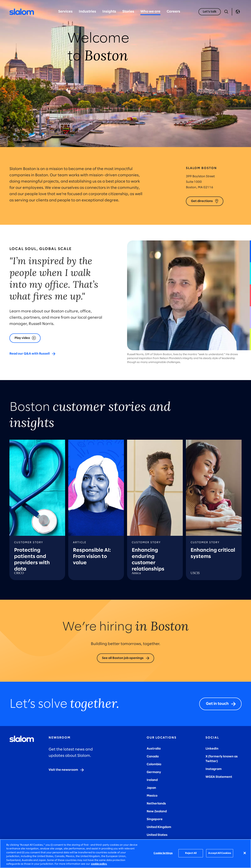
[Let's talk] (210, 12)
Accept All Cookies (220, 853)
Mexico (152, 796)
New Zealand (157, 811)
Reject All (191, 853)
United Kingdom (159, 827)
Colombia (154, 764)
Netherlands (156, 804)
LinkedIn (212, 749)
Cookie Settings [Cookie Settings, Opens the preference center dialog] (163, 853)
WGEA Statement (219, 777)
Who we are (150, 12)
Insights (109, 12)
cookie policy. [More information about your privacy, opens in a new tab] (99, 864)
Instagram (214, 769)
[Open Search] (226, 12)
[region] (125, 854)
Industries (87, 12)
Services (65, 12)
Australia (154, 749)
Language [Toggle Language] (238, 12)
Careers (173, 12)
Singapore (155, 819)
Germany (154, 772)
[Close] (245, 853)
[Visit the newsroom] (66, 770)
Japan (151, 788)
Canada (153, 757)
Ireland (152, 780)
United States (157, 835)
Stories (128, 12)
